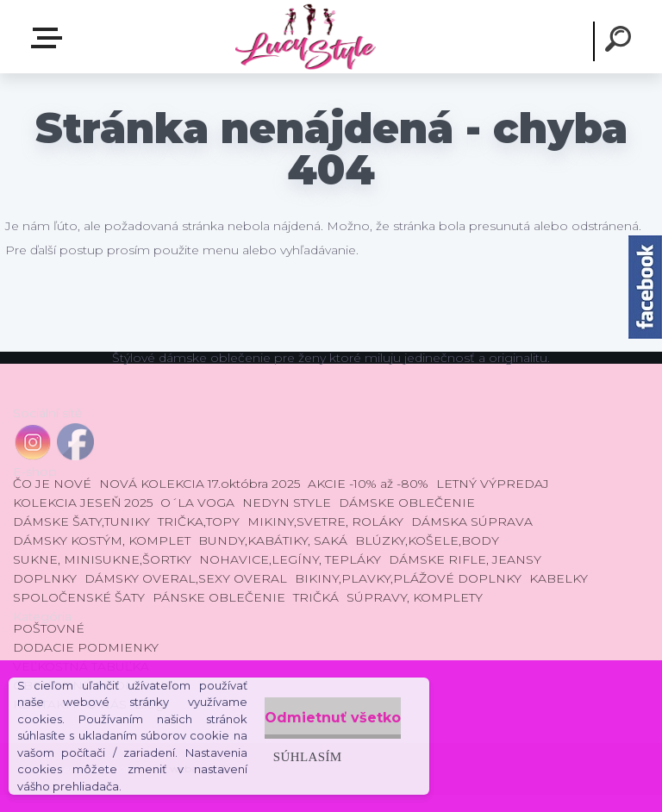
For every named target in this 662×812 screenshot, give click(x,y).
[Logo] (305, 37)
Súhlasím (267, 739)
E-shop (50, 38)
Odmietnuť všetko (314, 700)
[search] (621, 41)
